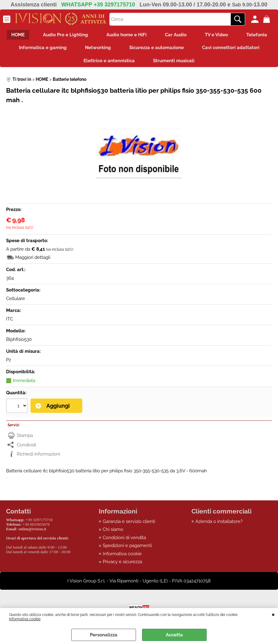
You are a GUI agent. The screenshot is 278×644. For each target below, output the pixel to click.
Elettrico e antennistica (109, 61)
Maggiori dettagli (33, 257)
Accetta (174, 635)
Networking (98, 48)
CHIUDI (273, 614)
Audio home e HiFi (127, 35)
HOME (18, 35)
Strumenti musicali (174, 61)
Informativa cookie (25, 619)
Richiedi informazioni (38, 454)
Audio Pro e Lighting (66, 35)
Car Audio (176, 35)
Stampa (25, 435)
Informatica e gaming (43, 48)
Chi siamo (113, 529)
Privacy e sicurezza (122, 562)
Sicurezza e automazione (157, 48)
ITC (10, 319)
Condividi (26, 445)
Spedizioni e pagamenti (127, 546)
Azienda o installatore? (219, 521)
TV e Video (216, 35)
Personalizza (104, 635)
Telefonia (257, 35)
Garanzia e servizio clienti (129, 521)
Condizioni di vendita (124, 538)
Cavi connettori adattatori (231, 48)
